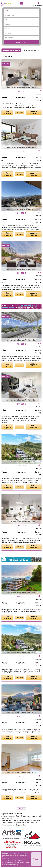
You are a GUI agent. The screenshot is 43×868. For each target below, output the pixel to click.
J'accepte (36, 859)
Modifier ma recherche (11, 50)
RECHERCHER (21, 42)
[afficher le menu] (21, 4)
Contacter (20, 112)
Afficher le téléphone (34, 112)
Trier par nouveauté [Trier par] (33, 50)
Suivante (22, 809)
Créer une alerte (38, 4)
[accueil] (8, 4)
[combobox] (21, 11)
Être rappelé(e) (7, 112)
